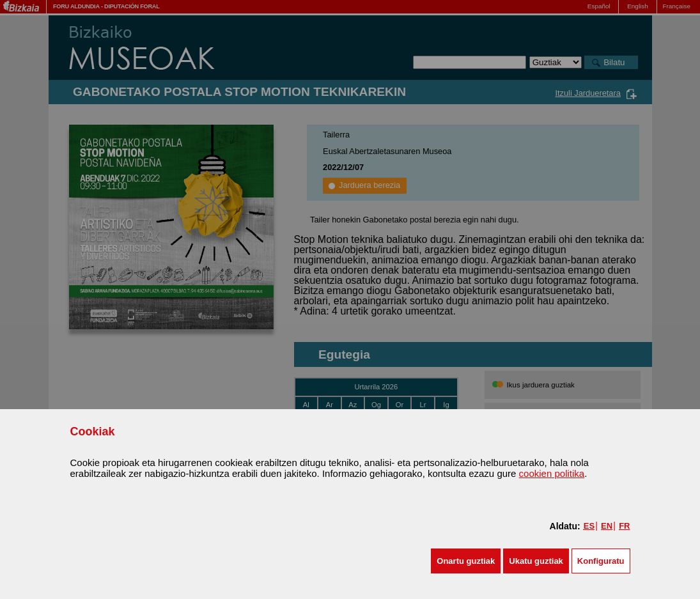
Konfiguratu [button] (601, 561)
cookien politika (552, 473)
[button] (466, 561)
